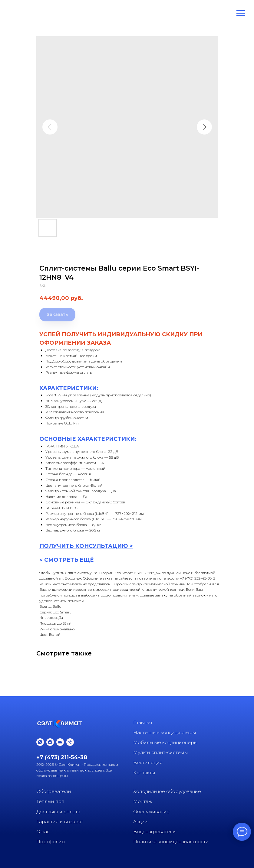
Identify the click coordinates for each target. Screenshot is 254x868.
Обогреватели (54, 791)
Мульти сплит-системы (160, 752)
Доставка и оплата (58, 812)
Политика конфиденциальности (171, 842)
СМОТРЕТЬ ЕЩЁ (69, 560)
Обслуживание (151, 812)
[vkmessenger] (50, 742)
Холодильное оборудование (167, 791)
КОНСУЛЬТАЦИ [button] (98, 546)
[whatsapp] (40, 742)
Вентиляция (148, 763)
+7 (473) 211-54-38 (62, 757)
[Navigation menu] (241, 13)
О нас (43, 832)
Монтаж (143, 801)
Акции (140, 822)
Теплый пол (50, 801)
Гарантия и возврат (60, 822)
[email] (60, 742)
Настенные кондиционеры (165, 732)
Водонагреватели (155, 832)
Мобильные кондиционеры (165, 742)
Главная (143, 722)
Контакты (144, 773)
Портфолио (51, 842)
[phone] (70, 742)
